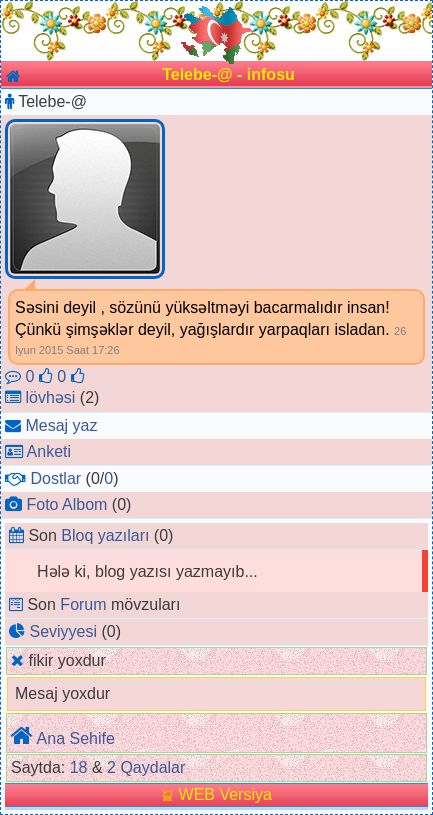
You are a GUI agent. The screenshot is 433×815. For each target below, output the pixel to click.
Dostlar (55, 478)
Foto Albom (66, 504)
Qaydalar (152, 767)
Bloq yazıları (105, 535)
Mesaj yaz (61, 425)
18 (79, 767)
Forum (83, 604)
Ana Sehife (76, 738)
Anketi (49, 451)
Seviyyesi (63, 631)
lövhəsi (50, 397)
